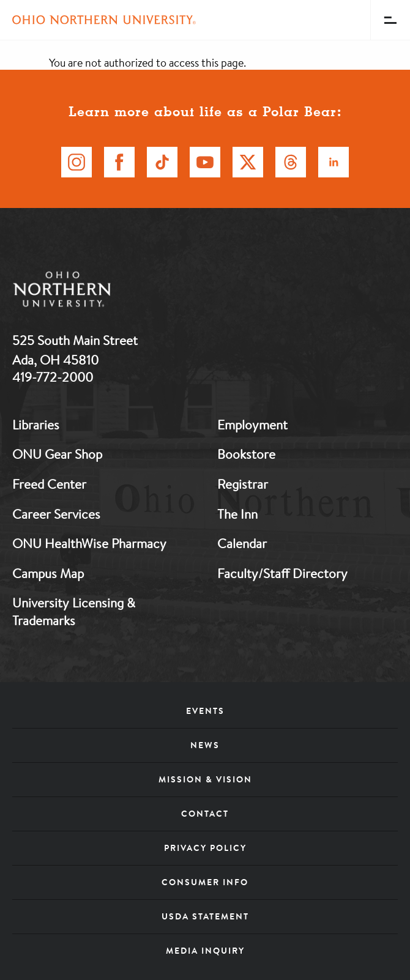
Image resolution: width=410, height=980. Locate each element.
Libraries (36, 425)
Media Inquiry (205, 951)
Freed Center (49, 484)
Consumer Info (205, 882)
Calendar (242, 543)
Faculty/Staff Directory (282, 573)
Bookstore (246, 454)
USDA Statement (205, 916)
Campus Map (48, 573)
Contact (205, 814)
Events (205, 711)
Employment (252, 425)
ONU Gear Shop (57, 454)
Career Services (56, 514)
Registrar (243, 484)
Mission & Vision (205, 779)
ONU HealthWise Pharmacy (89, 543)
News (205, 745)
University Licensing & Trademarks (74, 611)
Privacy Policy (205, 848)
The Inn (237, 514)
